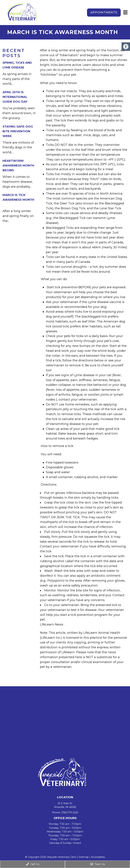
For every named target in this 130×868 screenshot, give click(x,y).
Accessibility (98, 857)
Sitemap (84, 857)
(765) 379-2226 (70, 812)
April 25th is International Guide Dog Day (15, 97)
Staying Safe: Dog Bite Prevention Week (18, 131)
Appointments (104, 12)
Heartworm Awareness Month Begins (18, 165)
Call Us (33, 864)
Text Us (98, 864)
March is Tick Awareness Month (19, 200)
